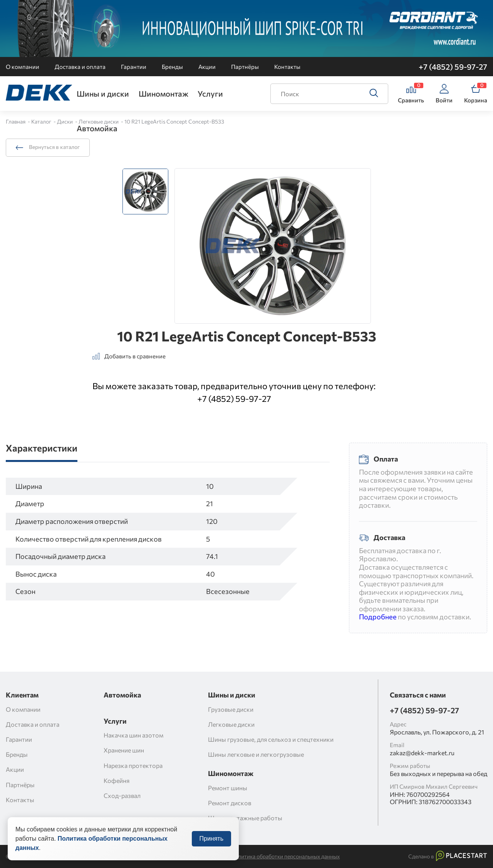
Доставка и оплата (80, 67)
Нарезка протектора (133, 765)
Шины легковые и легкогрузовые (256, 754)
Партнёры (245, 67)
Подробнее (378, 617)
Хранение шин (124, 750)
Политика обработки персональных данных (285, 856)
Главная (16, 121)
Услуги (210, 94)
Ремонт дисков (230, 803)
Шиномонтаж (163, 94)
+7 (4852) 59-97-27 (453, 67)
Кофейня (117, 780)
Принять (212, 846)
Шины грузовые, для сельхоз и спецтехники (271, 739)
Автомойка (97, 128)
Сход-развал (122, 795)
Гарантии (134, 67)
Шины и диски (103, 94)
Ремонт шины (228, 788)
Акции (207, 67)
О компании (23, 67)
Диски (65, 121)
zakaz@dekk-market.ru (422, 753)
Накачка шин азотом (133, 735)
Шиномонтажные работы (245, 818)
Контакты (287, 67)
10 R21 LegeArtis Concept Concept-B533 (174, 121)
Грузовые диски (231, 709)
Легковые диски (99, 121)
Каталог (42, 121)
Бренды (172, 67)
